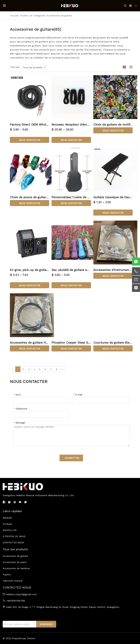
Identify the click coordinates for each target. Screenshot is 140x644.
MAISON (7, 518)
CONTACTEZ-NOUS (13, 542)
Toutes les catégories (33, 16)
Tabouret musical (13, 581)
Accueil (14, 16)
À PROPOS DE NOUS (14, 536)
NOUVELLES (10, 530)
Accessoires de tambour (16, 568)
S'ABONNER (46, 624)
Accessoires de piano (15, 562)
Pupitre (7, 574)
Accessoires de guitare (15, 556)
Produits (7, 524)
